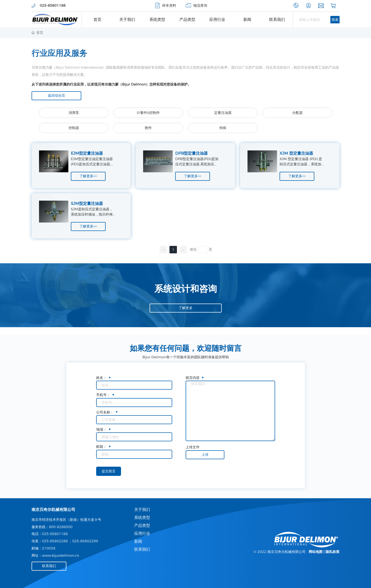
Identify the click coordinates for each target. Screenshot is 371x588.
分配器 (297, 113)
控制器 (74, 128)
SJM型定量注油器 (87, 204)
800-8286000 (61, 527)
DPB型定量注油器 (191, 153)
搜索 (335, 20)
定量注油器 (223, 113)
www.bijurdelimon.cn (61, 555)
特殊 (223, 128)
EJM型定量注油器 (87, 153)
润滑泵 (74, 113)
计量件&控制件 (148, 113)
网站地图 (316, 552)
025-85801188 (55, 534)
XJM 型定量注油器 (296, 153)
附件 (148, 128)
